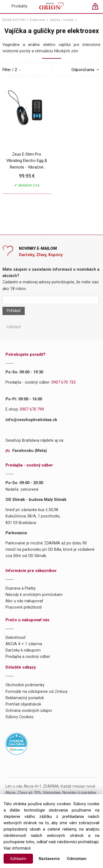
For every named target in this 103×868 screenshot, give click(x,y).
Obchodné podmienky (25, 685)
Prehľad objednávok (23, 704)
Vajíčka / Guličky (62, 20)
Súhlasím (18, 859)
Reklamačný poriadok (25, 698)
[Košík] (98, 9)
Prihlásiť (14, 311)
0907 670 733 (63, 382)
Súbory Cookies (20, 717)
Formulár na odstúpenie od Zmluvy (37, 692)
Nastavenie (49, 859)
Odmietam (77, 859)
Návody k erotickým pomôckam (34, 595)
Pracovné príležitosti (24, 607)
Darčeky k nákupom (23, 650)
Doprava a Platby (21, 588)
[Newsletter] (50, 300)
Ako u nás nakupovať (24, 601)
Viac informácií (17, 848)
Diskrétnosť (16, 638)
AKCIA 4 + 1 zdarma (24, 644)
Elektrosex (37, 20)
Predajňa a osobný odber (28, 657)
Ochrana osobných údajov (29, 711)
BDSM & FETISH (14, 20)
